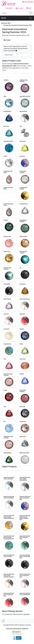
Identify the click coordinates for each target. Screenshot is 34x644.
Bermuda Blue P (7, 113)
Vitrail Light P (23, 438)
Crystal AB (22, 158)
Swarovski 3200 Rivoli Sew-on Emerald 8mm (25, 539)
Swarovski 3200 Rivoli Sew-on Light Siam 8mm (9, 596)
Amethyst (6, 82)
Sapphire (22, 376)
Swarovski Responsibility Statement (17, 629)
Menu (4, 18)
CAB (21, 128)
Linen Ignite (6, 331)
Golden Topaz (7, 253)
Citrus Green (23, 143)
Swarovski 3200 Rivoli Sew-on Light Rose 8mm (25, 577)
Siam (5, 408)
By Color (7, 40)
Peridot (21, 346)
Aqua (5, 98)
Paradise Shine (7, 346)
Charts (9, 8)
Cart (29, 8)
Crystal (5, 158)
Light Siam (22, 316)
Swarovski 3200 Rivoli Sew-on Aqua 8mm (9, 480)
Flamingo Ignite (7, 238)
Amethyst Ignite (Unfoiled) (24, 82)
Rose (5, 361)
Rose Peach (23, 361)
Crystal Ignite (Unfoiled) (23, 174)
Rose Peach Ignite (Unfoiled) (8, 376)
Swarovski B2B (6, 23)
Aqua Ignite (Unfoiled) (25, 98)
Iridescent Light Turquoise (7, 270)
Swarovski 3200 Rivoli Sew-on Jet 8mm (9, 557)
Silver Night (22, 408)
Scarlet (5, 392)
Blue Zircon (6, 128)
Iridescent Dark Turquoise (23, 254)
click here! (26, 614)
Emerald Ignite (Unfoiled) (23, 223)
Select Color (9, 55)
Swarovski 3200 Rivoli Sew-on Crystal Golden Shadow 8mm (9, 519)
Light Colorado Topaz (25, 301)
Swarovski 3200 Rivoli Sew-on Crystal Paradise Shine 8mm (9, 539)
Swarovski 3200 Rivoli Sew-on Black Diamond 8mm (25, 480)
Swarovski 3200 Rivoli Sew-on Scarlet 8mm (25, 596)
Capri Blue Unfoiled (8, 143)
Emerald (6, 222)
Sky (4, 423)
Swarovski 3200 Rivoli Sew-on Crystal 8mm (9, 499)
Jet (20, 269)
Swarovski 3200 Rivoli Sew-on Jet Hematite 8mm (25, 558)
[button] (16, 51)
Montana (22, 331)
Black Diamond (23, 113)
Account (20, 8)
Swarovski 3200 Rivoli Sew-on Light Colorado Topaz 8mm (9, 577)
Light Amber (23, 286)
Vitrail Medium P (8, 454)
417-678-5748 (28, 2)
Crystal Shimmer (24, 206)
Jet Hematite (7, 286)
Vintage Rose (23, 423)
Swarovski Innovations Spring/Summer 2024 (17, 25)
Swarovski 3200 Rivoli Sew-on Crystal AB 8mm (25, 500)
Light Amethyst (7, 301)
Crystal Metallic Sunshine (23, 190)
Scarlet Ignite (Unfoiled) (23, 393)
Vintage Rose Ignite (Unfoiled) (8, 439)
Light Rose (6, 316)
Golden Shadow (23, 238)
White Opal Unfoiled (24, 454)
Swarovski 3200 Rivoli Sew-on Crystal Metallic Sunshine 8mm (25, 519)
